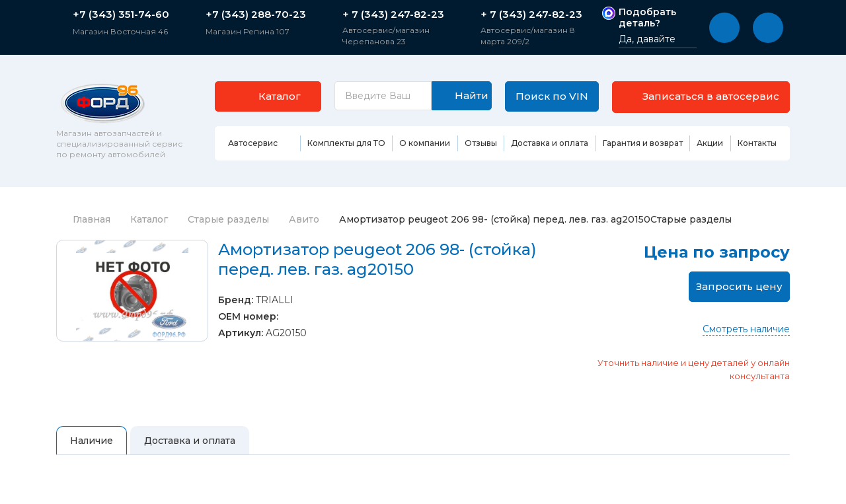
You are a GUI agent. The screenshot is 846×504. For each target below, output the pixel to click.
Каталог (149, 219)
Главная (83, 219)
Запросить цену (739, 286)
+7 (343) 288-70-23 (256, 15)
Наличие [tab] (92, 441)
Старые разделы (228, 219)
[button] (724, 28)
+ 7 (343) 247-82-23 (393, 15)
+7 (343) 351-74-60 (121, 15)
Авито (304, 219)
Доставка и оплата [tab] (190, 441)
